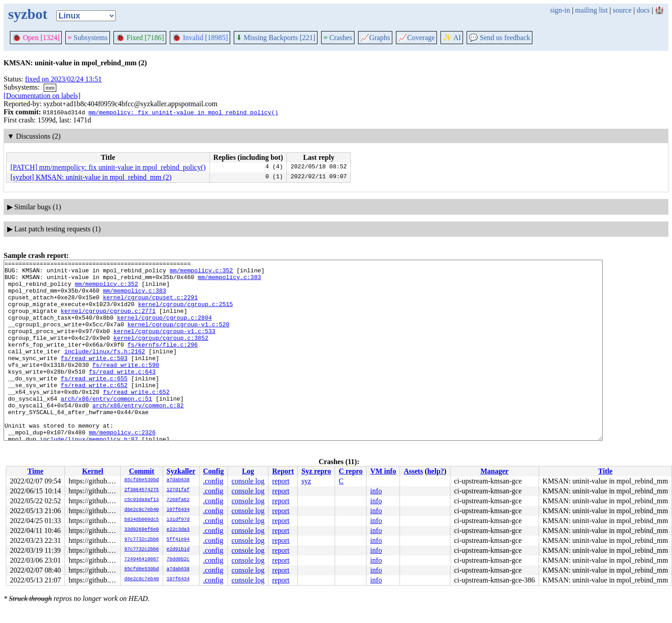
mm (50, 88)
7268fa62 (178, 500)
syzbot (28, 14)
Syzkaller (181, 471)
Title (605, 471)
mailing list (591, 10)
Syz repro (316, 471)
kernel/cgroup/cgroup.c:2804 (165, 330)
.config (213, 481)
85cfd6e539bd (142, 480)
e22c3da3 (178, 530)
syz (306, 481)
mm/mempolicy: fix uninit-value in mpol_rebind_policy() (183, 112)
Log (248, 471)
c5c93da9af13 (142, 500)
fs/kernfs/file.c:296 (163, 362)
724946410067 (142, 560)
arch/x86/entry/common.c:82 (138, 435)
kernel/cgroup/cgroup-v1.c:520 (178, 338)
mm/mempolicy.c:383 (229, 281)
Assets (413, 471)
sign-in (560, 10)
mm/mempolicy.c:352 (201, 273)
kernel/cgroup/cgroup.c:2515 (185, 313)
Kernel (93, 471)
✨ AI (452, 38)
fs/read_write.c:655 (94, 402)
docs (643, 10)
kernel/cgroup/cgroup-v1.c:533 (164, 346)
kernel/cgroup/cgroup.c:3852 (161, 354)
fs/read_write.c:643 (122, 394)
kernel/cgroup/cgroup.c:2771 (108, 321)
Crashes (338, 38)
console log (248, 481)
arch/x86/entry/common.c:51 (107, 427)
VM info (383, 471)
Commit (141, 471)
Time (35, 471)
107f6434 (178, 510)
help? (435, 471)
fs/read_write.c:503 (94, 378)
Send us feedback (499, 38)
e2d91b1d (178, 550)
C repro (351, 471)
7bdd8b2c (178, 560)
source (622, 10)
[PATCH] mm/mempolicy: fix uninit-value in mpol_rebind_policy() (108, 167)
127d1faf (178, 490)
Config (213, 471)
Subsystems (88, 38)
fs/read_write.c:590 (126, 386)
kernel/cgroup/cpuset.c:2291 (150, 305)
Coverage (416, 38)
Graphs (375, 38)
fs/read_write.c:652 (94, 411)
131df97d (178, 520)
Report (283, 471)
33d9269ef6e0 (142, 530)
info (376, 491)
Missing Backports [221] (276, 38)
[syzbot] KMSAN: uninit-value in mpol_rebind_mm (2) (91, 177)
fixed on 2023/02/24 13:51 (64, 79)
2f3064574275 (142, 490)
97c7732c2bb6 (142, 540)
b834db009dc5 (142, 520)
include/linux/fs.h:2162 (105, 370)
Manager (495, 471)
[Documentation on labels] (42, 96)
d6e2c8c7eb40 (142, 510)
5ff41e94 (178, 540)
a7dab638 (178, 480)
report (281, 481)
